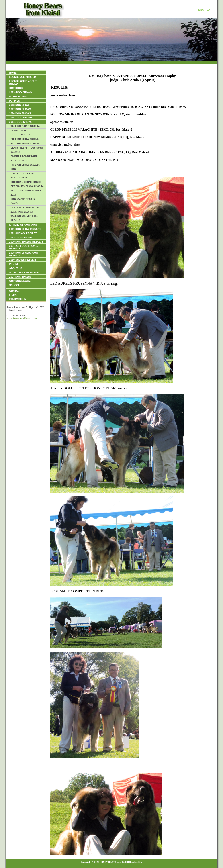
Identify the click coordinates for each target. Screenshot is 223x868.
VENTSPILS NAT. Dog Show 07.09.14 (27, 150)
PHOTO (14, 264)
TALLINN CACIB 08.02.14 (25, 126)
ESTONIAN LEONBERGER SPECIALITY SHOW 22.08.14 (27, 184)
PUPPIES (15, 101)
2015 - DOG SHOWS (21, 118)
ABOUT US (16, 268)
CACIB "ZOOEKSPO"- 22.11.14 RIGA (23, 176)
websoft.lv (137, 862)
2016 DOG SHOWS (20, 113)
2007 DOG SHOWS (20, 277)
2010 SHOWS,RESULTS (23, 260)
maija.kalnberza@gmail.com (22, 318)
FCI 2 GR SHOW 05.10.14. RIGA (26, 167)
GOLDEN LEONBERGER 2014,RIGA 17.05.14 (25, 210)
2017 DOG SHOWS (20, 109)
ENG (201, 10)
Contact (15, 291)
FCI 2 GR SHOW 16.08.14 (25, 139)
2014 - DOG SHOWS (21, 122)
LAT (209, 10)
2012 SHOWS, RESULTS (23, 233)
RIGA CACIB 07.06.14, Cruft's (23, 201)
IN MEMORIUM (18, 299)
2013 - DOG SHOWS (21, 237)
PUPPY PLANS (18, 96)
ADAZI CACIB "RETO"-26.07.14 (20, 133)
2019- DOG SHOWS (21, 92)
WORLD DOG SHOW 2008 (24, 272)
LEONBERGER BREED (23, 77)
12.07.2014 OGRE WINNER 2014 (26, 193)
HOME (13, 73)
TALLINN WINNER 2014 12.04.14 (24, 218)
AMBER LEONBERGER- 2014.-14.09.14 (25, 158)
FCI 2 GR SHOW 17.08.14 (25, 143)
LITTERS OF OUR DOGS (24, 225)
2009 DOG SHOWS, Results (27, 242)
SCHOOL (15, 285)
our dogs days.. (20, 281)
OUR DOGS (16, 88)
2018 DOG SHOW (19, 105)
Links (13, 295)
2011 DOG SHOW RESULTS (25, 229)
